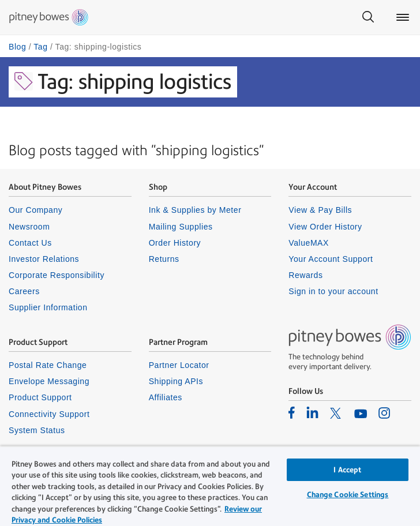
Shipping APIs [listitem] (176, 381)
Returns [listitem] (164, 259)
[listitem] (292, 412)
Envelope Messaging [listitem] (49, 381)
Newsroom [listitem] (29, 227)
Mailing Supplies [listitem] (181, 227)
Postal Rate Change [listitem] (48, 365)
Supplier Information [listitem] (48, 307)
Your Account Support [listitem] (331, 259)
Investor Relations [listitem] (44, 259)
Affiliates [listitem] (166, 397)
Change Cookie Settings (348, 495)
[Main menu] (403, 17)
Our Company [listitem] (35, 210)
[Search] (368, 17)
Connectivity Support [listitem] (49, 414)
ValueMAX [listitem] (309, 243)
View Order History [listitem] (325, 227)
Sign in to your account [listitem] (333, 291)
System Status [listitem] (37, 430)
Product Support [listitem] (40, 397)
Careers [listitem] (24, 291)
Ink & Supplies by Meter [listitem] (195, 210)
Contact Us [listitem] (30, 243)
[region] (210, 486)
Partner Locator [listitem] (179, 365)
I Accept (347, 470)
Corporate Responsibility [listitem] (57, 275)
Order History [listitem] (175, 243)
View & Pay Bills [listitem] (320, 210)
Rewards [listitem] (305, 275)
